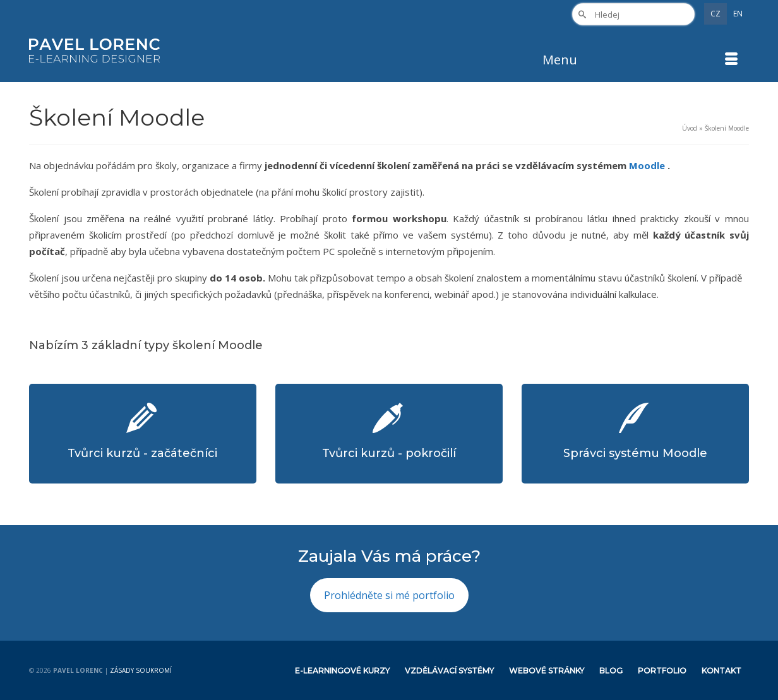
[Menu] (641, 60)
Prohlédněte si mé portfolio (389, 595)
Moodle (648, 165)
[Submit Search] (582, 14)
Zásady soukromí (141, 670)
